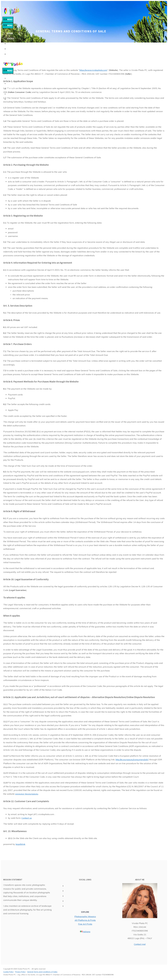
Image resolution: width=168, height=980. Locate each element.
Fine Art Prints (85, 924)
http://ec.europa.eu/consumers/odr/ (132, 760)
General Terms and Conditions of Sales (42, 972)
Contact (12, 54)
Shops (11, 38)
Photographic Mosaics (85, 916)
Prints (11, 44)
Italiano (85, 932)
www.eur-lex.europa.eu (27, 794)
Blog (10, 49)
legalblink (20, 844)
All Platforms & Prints (85, 920)
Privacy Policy (20, 972)
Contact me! (140, 944)
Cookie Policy (8, 972)
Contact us (27, 818)
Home (10, 33)
